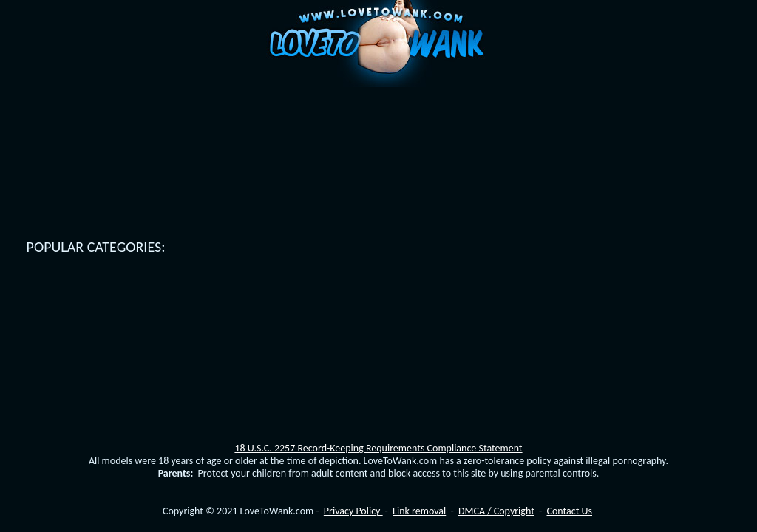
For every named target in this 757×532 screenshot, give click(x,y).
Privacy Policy (353, 511)
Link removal (419, 511)
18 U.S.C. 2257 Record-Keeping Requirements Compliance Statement (378, 448)
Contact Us (569, 511)
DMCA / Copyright (496, 511)
